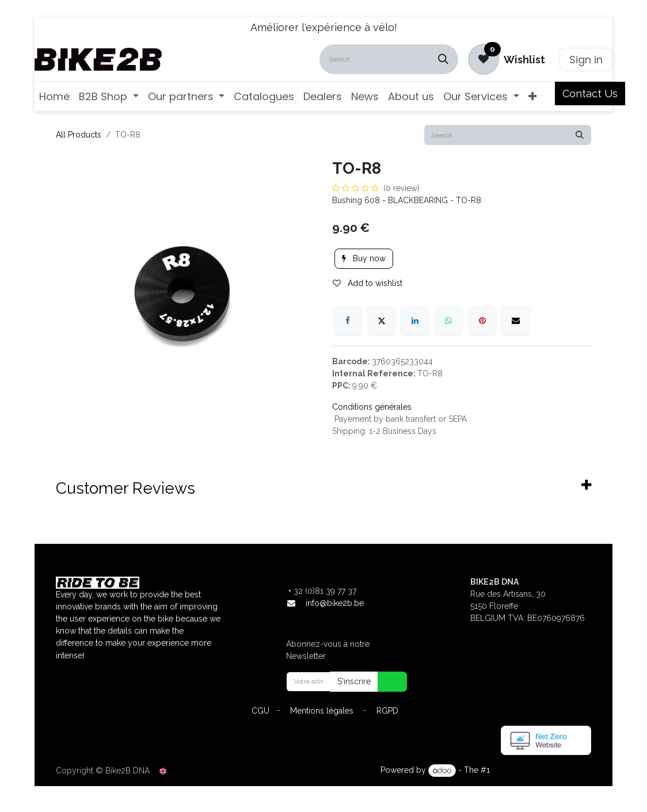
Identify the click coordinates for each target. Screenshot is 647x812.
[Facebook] (348, 321)
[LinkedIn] (415, 321)
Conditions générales (372, 407)
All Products (79, 135)
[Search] (443, 59)
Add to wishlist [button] (368, 283)
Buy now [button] (364, 258)
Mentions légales (322, 711)
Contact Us (590, 94)
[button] (385, 682)
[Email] (516, 321)
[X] (382, 321)
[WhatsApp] (448, 321)
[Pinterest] (482, 321)
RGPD (387, 711)
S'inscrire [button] (354, 681)
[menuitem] (54, 96)
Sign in (586, 60)
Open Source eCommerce (542, 771)
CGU (260, 711)
